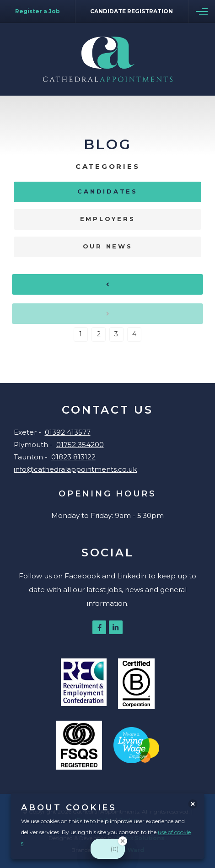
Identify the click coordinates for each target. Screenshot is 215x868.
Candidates (107, 191)
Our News (108, 246)
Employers (108, 219)
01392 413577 (68, 432)
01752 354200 (80, 445)
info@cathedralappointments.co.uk (75, 469)
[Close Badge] (123, 841)
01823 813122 (73, 457)
